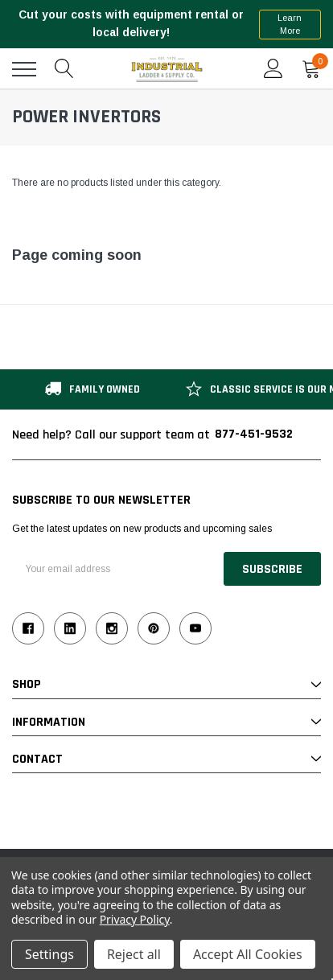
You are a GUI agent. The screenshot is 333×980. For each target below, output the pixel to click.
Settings (49, 954)
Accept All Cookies (248, 954)
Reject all (134, 954)
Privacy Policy (135, 919)
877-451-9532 (254, 434)
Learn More (290, 25)
